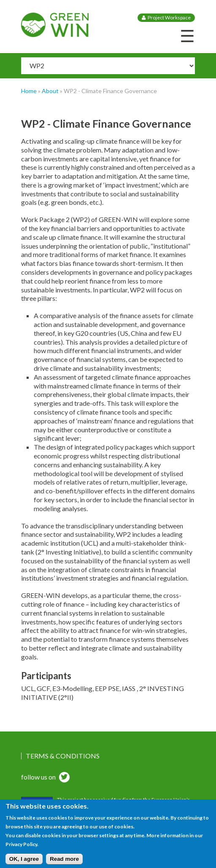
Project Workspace (169, 17)
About (50, 91)
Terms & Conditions (63, 756)
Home (29, 91)
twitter (63, 778)
